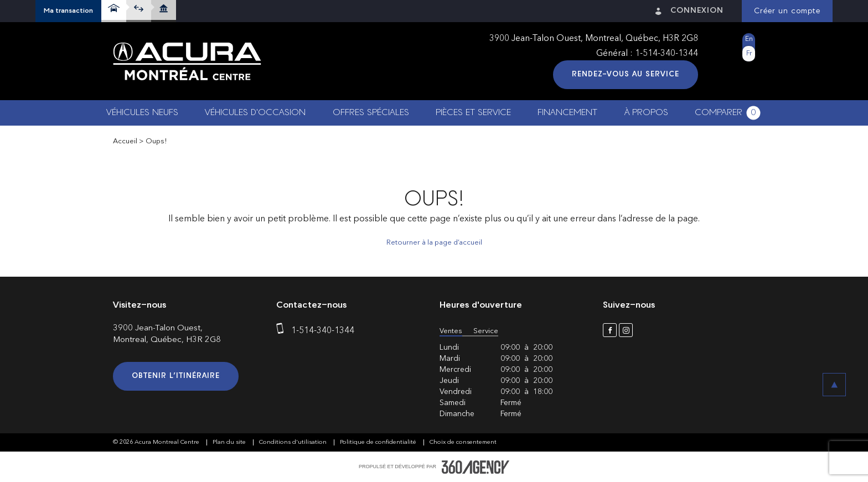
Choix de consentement (463, 442)
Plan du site (230, 442)
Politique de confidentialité (379, 442)
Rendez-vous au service (626, 74)
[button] (68, 11)
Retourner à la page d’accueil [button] (434, 243)
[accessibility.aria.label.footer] (476, 467)
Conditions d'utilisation (294, 442)
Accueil (125, 141)
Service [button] (486, 331)
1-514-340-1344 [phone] (666, 54)
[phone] (282, 331)
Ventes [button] (451, 331)
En (749, 39)
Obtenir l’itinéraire (176, 376)
